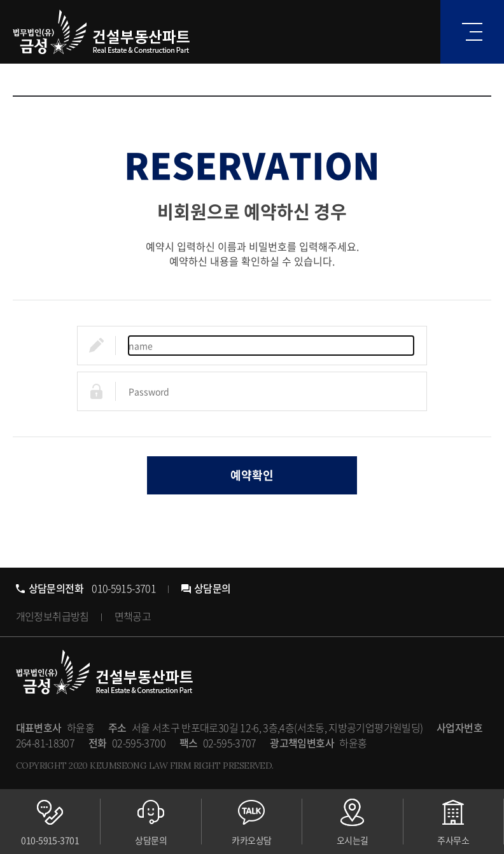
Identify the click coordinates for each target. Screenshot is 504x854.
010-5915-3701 (86, 588)
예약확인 (252, 475)
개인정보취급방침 (52, 616)
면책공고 (133, 616)
